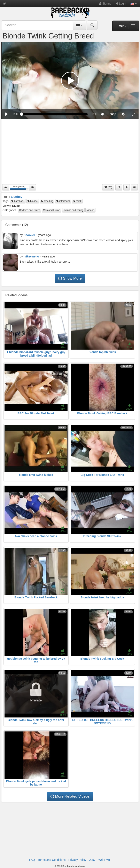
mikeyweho (31, 256)
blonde (33, 201)
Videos (90, 210)
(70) (108, 187)
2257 (92, 860)
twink (77, 201)
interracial (63, 201)
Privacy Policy (77, 860)
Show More (70, 278)
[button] (134, 3)
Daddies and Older (29, 210)
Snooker (29, 235)
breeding (47, 201)
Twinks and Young (73, 210)
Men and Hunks (52, 210)
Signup (105, 3)
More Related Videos (70, 796)
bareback (18, 201)
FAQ (32, 860)
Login (121, 3)
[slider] (55, 114)
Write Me (104, 860)
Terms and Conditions (52, 860)
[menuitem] (113, 114)
